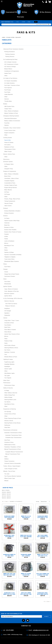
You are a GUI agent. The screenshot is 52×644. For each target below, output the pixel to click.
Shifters (7, 459)
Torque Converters (9, 461)
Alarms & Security (9, 301)
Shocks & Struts (9, 421)
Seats (6, 343)
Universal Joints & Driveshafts (13, 463)
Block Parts (8, 176)
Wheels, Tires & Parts (9, 471)
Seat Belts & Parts (9, 404)
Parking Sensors (10, 57)
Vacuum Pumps (9, 203)
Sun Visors (7, 350)
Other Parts (7, 380)
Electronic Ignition (9, 294)
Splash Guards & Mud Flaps (12, 221)
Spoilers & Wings (9, 252)
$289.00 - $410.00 (6, 494)
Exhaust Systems (9, 213)
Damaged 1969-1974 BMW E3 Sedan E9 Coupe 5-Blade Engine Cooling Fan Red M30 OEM (9, 536)
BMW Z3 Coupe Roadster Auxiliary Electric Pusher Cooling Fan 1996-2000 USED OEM (26, 574)
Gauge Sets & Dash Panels (12, 274)
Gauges (6, 269)
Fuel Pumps (8, 90)
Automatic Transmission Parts (13, 435)
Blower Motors (8, 69)
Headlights (7, 367)
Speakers (7, 313)
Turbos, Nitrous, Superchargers (12, 466)
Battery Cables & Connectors (12, 121)
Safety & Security (8, 388)
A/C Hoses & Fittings (10, 67)
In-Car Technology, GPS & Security (13, 298)
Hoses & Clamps (9, 142)
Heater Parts (8, 73)
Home (3, 37)
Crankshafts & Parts (10, 183)
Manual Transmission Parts (13, 454)
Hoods (6, 239)
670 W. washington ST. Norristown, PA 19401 (38, 635)
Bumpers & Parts (9, 227)
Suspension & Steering (10, 409)
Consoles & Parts (9, 323)
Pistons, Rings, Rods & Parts (12, 199)
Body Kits (7, 225)
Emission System (8, 162)
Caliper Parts (8, 109)
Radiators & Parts (9, 147)
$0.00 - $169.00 (6, 490)
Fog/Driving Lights (9, 362)
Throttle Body (8, 101)
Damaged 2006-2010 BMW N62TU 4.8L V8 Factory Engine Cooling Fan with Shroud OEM (43, 594)
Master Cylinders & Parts (11, 113)
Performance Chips (10, 385)
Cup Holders (8, 325)
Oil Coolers (7, 145)
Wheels (6, 481)
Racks (6, 250)
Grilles (6, 236)
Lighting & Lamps (8, 359)
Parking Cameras (10, 54)
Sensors (7, 99)
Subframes (7, 425)
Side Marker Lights (9, 373)
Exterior (6, 216)
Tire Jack (7, 474)
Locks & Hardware (9, 241)
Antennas (7, 223)
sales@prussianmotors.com (41, 630)
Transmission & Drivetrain (10, 430)
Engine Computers (9, 133)
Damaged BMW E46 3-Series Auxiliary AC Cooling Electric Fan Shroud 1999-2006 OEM (26, 555)
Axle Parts (7, 440)
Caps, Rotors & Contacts (11, 289)
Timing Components (10, 201)
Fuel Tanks (7, 92)
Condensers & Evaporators (12, 71)
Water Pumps (8, 152)
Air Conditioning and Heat (10, 59)
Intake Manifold (9, 94)
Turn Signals (8, 378)
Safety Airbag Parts (10, 395)
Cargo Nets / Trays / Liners (12, 320)
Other (6, 76)
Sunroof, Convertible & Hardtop (13, 255)
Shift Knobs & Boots (10, 345)
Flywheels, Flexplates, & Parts (13, 447)
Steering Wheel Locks (10, 400)
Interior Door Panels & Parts (12, 334)
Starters (7, 125)
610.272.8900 (10, 630)
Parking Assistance (10, 52)
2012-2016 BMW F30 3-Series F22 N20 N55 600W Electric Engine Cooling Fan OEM (43, 574)
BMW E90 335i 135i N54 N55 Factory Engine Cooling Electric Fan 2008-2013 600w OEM (9, 574)
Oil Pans (7, 192)
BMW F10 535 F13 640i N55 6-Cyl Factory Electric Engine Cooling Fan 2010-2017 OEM (43, 555)
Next (7, 502)
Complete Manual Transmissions (14, 452)
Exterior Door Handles (10, 230)
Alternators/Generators (11, 118)
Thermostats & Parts (10, 149)
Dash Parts (7, 327)
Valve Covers (8, 206)
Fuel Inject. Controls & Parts (12, 85)
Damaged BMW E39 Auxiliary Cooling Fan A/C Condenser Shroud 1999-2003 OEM (9, 517)
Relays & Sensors (10, 306)
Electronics (6, 159)
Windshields (8, 284)
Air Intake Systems (9, 83)
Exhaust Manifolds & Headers (12, 211)
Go (36, 22)
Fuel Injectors (8, 88)
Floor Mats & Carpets (10, 330)
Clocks (6, 272)
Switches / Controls (10, 352)
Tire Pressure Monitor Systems (13, 476)
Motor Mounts (8, 190)
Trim (6, 355)
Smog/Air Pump (9, 169)
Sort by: (38, 502)
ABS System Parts (9, 106)
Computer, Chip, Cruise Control (12, 128)
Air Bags (7, 391)
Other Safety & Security (11, 393)
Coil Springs (8, 412)
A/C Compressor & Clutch (11, 64)
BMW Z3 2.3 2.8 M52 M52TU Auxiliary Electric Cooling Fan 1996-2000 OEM (26, 517)
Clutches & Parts (9, 442)
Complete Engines (9, 181)
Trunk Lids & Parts (9, 259)
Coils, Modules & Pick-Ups (12, 291)
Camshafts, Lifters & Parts (12, 178)
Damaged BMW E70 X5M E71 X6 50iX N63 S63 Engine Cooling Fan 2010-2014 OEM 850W (43, 517)
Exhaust (6, 208)
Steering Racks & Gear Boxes (12, 423)
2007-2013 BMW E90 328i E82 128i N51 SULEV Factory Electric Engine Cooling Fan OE (26, 594)
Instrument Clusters (10, 276)
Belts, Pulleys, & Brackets (11, 174)
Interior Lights (8, 369)
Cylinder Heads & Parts (11, 185)
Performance (7, 383)
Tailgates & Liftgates (10, 257)
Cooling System (10, 37)
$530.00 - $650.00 (6, 498)
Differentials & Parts (10, 445)
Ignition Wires (8, 296)
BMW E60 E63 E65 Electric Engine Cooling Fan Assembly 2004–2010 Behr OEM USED (26, 536)
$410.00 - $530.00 (6, 496)
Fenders (7, 234)
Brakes (5, 104)
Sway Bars (7, 427)
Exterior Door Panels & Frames (13, 232)
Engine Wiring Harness (11, 188)
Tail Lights (7, 376)
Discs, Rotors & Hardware (11, 111)
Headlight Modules (9, 364)
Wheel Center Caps (10, 478)
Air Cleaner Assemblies (11, 81)
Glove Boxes (8, 332)
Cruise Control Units (10, 130)
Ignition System (8, 286)
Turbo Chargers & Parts (11, 469)
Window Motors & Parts (11, 357)
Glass (5, 279)
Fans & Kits (18, 37)
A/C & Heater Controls (10, 62)
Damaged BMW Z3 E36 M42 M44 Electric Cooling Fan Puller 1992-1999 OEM (9, 555)
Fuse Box (7, 123)
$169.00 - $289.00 (6, 492)
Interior (5, 318)
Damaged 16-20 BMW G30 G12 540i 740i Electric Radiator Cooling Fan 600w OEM (9, 594)
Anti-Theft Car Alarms (11, 304)
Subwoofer (7, 315)
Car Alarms (7, 402)
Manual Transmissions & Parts (13, 449)
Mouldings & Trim (9, 246)
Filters (5, 264)
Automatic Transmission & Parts (13, 433)
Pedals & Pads (8, 341)
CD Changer (8, 311)
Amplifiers (7, 308)
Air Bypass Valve (9, 164)
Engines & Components (10, 171)
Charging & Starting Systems (11, 116)
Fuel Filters (7, 267)
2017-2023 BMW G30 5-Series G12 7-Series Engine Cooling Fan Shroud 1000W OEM (43, 536)
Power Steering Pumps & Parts (13, 418)
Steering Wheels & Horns (11, 348)
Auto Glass (7, 282)
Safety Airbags (8, 397)
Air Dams (7, 218)
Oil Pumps (7, 194)
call (43, 2)
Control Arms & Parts (10, 414)
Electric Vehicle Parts (9, 154)
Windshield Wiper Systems (12, 261)
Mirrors (6, 243)
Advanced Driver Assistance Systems (13, 49)
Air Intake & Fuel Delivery (10, 78)
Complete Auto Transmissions (13, 438)
